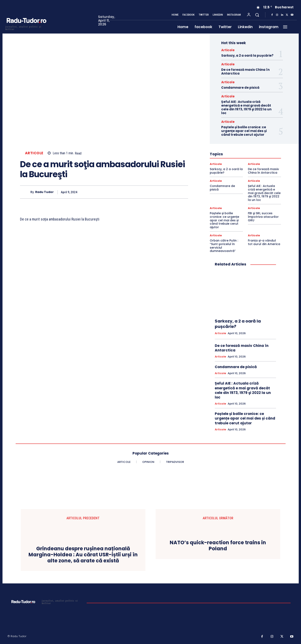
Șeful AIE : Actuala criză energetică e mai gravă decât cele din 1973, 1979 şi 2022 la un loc (246, 107)
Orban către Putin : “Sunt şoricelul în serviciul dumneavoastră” (224, 246)
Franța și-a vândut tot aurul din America (264, 242)
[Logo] (26, 27)
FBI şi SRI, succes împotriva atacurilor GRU (263, 217)
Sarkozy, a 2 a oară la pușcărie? (247, 55)
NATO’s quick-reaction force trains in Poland (218, 546)
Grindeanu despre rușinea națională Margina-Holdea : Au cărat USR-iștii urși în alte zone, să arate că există (83, 555)
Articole (34, 153)
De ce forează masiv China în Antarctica (245, 72)
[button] (257, 15)
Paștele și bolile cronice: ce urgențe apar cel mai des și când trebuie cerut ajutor (244, 131)
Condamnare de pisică (240, 88)
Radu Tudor (44, 192)
